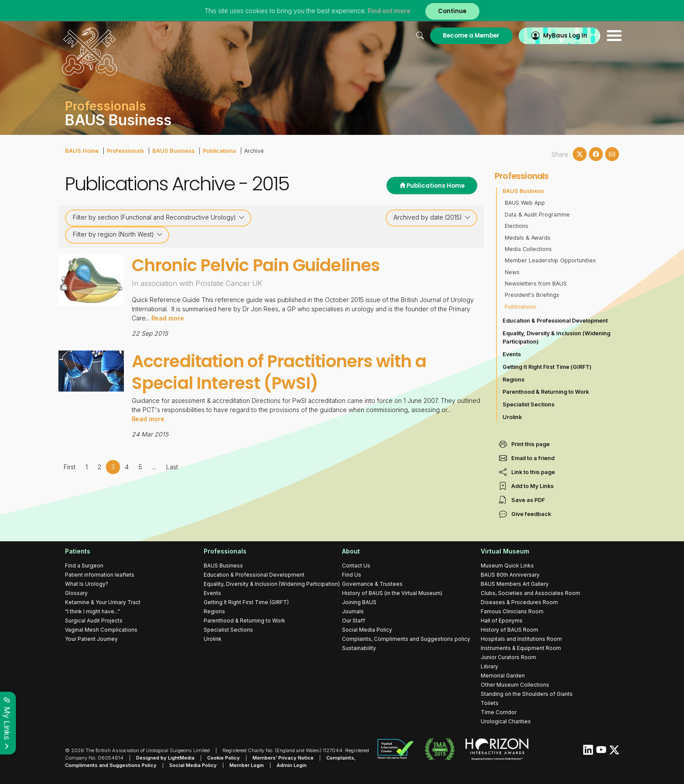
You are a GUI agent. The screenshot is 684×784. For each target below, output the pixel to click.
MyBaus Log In (562, 36)
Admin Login (292, 765)
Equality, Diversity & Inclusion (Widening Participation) (556, 337)
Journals (353, 611)
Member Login (247, 765)
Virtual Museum (505, 551)
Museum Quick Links (507, 566)
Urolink (512, 417)
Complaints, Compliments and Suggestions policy (406, 639)
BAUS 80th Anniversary (510, 575)
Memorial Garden (503, 676)
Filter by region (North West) (118, 234)
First (70, 466)
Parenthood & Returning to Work (546, 392)
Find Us (352, 575)
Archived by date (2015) (432, 217)
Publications (218, 151)
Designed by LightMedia (165, 758)
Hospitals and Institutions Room (521, 639)
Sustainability (359, 648)
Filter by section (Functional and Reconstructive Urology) (159, 217)
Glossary (76, 593)
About (351, 551)
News (512, 272)
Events (512, 354)
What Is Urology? (87, 584)
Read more (168, 318)
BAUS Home (82, 151)
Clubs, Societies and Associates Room (530, 593)
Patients (78, 551)
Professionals (125, 151)
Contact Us (356, 566)
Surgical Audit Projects (94, 621)
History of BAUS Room (510, 630)
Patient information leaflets (100, 575)
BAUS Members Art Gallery (515, 584)
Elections (516, 226)
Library (489, 666)
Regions (513, 380)
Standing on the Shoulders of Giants (527, 694)
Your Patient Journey (91, 639)
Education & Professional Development (555, 321)
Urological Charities (506, 721)
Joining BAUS (359, 602)
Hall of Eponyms (502, 621)
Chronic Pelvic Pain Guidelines (256, 265)
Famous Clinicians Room (512, 611)
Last (172, 466)
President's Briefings (532, 295)
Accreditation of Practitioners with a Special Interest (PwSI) (280, 372)
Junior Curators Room (508, 657)
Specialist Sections (528, 404)
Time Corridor (499, 712)
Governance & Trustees (372, 584)
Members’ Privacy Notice (283, 758)
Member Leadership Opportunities (550, 260)
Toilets (490, 703)
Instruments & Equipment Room (521, 648)
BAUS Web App (525, 203)
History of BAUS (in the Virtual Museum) (392, 593)
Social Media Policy (367, 630)
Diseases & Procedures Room (519, 602)
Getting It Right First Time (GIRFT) (547, 367)
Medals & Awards (528, 238)
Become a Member (468, 36)
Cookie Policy (224, 758)
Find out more (389, 11)
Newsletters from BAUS (536, 284)
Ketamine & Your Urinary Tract (103, 602)
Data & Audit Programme (537, 215)
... (154, 466)
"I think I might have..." (92, 611)
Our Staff (354, 621)
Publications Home (432, 186)
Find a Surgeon (84, 566)
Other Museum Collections (515, 685)
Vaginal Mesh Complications (101, 630)
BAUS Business (173, 151)
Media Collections (528, 249)
